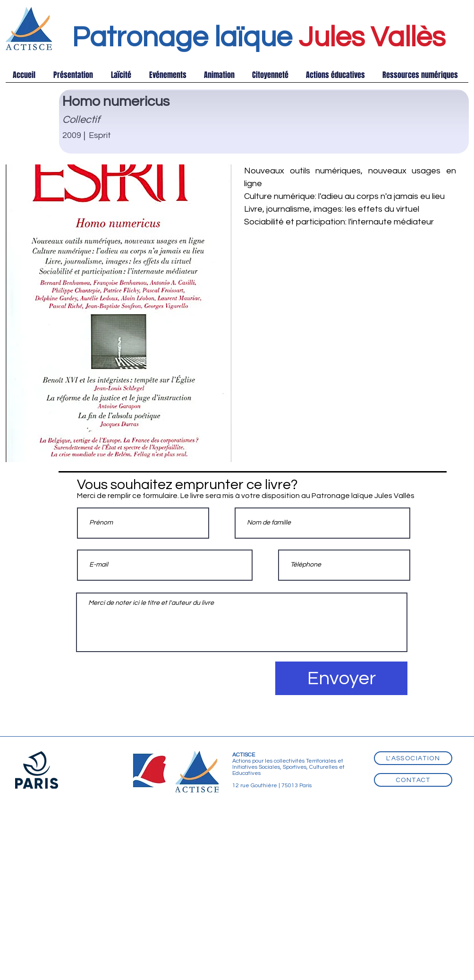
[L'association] (413, 758)
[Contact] (413, 780)
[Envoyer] (341, 678)
